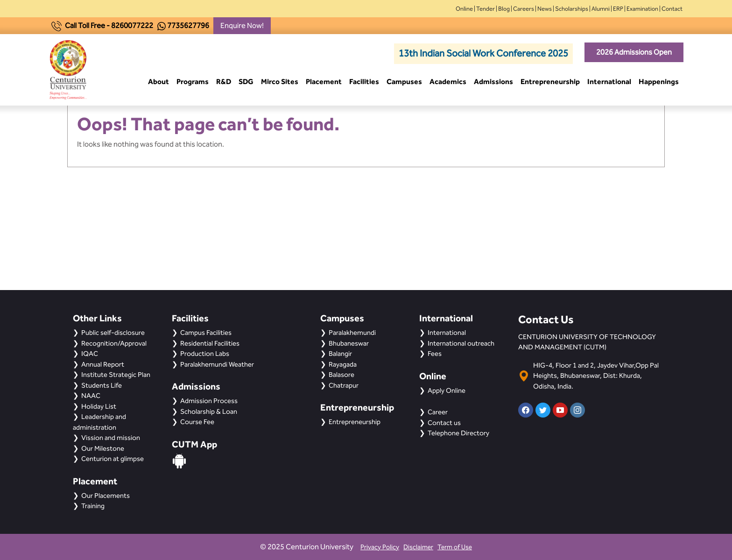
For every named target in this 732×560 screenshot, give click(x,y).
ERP (618, 9)
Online (464, 9)
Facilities (364, 82)
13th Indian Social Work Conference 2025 (483, 53)
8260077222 (132, 25)
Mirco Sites (280, 82)
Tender (486, 9)
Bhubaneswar (349, 343)
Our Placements (106, 496)
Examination (642, 9)
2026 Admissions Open (634, 52)
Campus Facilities (206, 333)
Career (438, 412)
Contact (672, 9)
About (158, 82)
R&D (224, 82)
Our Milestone (103, 448)
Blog (504, 9)
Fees (435, 354)
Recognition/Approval (114, 343)
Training (93, 506)
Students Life (102, 385)
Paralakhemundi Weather (217, 364)
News (545, 9)
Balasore (341, 375)
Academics (448, 82)
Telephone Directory (458, 433)
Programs (193, 82)
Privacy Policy (380, 547)
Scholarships (572, 9)
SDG (246, 82)
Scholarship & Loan (209, 411)
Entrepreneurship (550, 82)
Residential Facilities (210, 343)
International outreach (461, 343)
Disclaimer (418, 547)
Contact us (444, 423)
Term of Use (455, 547)
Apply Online (447, 390)
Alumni (601, 9)
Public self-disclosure (113, 333)
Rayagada (343, 364)
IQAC (90, 354)
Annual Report (103, 364)
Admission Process (209, 401)
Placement (324, 82)
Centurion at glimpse (113, 459)
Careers (524, 9)
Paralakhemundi (352, 333)
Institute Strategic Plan (116, 375)
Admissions (493, 82)
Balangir (340, 354)
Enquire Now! (242, 25)
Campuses (404, 82)
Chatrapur (344, 385)
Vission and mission (111, 438)
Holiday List (99, 406)
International (609, 82)
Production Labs (205, 354)
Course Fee (197, 422)
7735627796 (188, 25)
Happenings (659, 82)
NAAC (91, 396)
